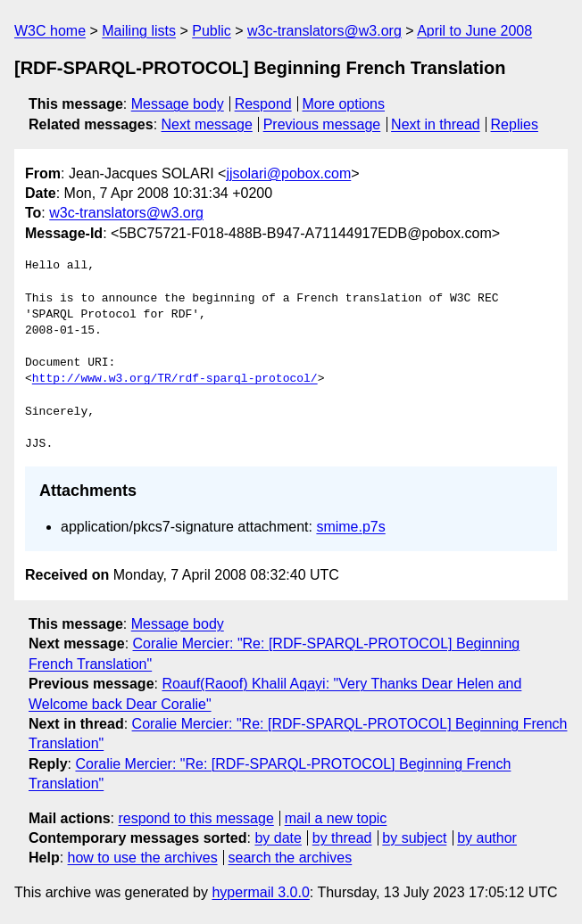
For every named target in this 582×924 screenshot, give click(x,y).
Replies (515, 124)
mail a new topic (336, 818)
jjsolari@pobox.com (288, 173)
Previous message (322, 124)
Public (212, 31)
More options (344, 104)
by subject (414, 838)
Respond (263, 104)
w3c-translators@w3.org (324, 31)
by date (278, 838)
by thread (342, 838)
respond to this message (195, 818)
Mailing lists (139, 31)
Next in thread (436, 124)
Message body (178, 104)
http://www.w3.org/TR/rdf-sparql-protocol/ (175, 379)
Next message (207, 124)
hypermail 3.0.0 (260, 892)
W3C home (50, 31)
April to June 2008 (474, 31)
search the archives (291, 858)
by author (487, 838)
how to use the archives (143, 858)
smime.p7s (350, 527)
